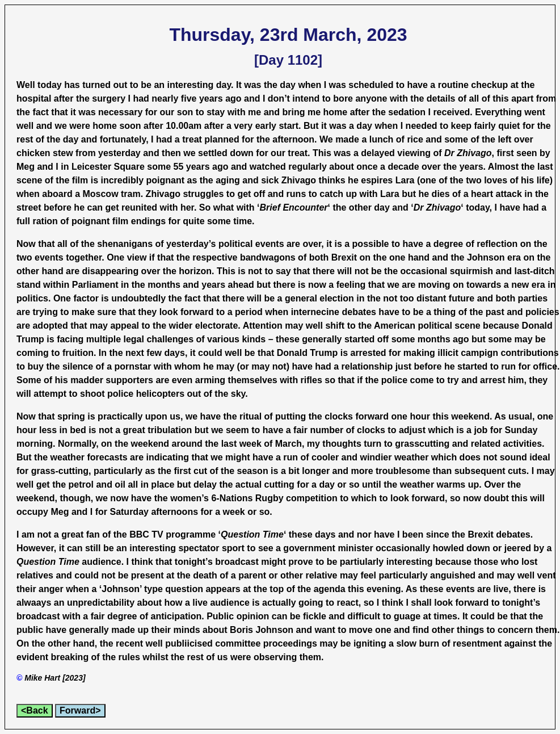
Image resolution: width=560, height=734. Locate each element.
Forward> (80, 710)
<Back (35, 710)
